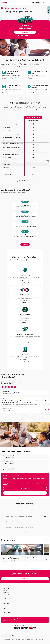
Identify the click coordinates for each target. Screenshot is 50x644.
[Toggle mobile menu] (48, 2)
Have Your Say (49, 10)
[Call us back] (37, 2)
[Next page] (30, 416)
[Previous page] (20, 416)
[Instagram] (2, 636)
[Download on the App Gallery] (33, 628)
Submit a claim (25, 493)
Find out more (25, 489)
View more (46, 540)
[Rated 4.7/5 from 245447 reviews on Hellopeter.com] (25, 392)
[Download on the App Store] (17, 628)
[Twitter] (9, 636)
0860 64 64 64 (28, 35)
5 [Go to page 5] (28, 532)
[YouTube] (13, 636)
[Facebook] (6, 636)
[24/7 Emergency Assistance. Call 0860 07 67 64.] (25, 620)
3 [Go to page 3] (26, 416)
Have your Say (6, 594)
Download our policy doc (25, 181)
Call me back (25, 32)
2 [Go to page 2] (24, 416)
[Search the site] (44, 2)
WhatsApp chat (6, 592)
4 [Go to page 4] (27, 416)
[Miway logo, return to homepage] (4, 2)
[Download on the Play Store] (25, 628)
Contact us (5, 590)
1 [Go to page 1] (23, 416)
